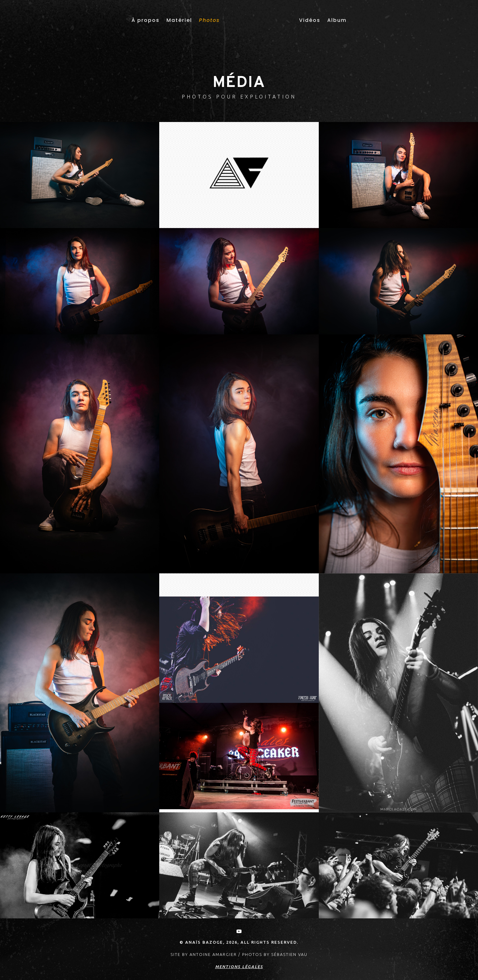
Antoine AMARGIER (213, 954)
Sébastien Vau (289, 954)
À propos (145, 20)
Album (337, 20)
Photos (209, 20)
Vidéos (310, 20)
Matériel (179, 20)
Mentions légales (239, 967)
